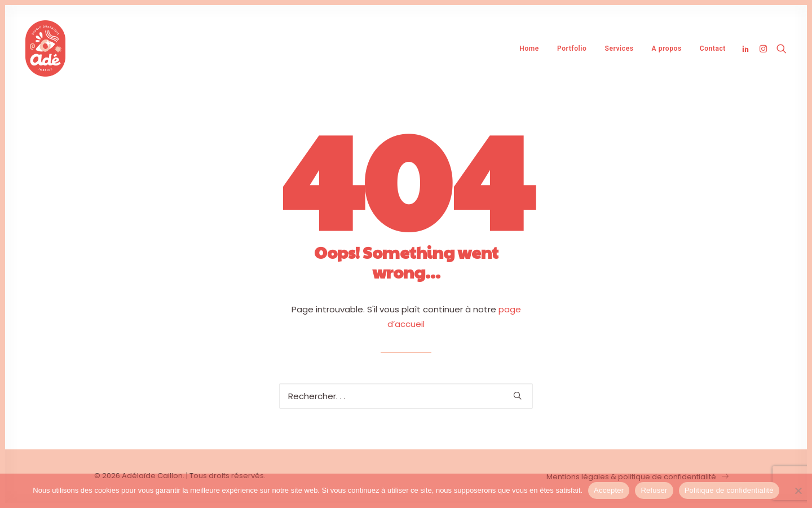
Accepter (609, 490)
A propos (666, 48)
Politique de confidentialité (729, 490)
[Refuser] (798, 491)
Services (619, 48)
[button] (747, 48)
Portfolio (572, 48)
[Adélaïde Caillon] (45, 48)
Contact (713, 48)
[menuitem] (529, 48)
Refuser (654, 490)
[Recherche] (406, 396)
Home (529, 48)
